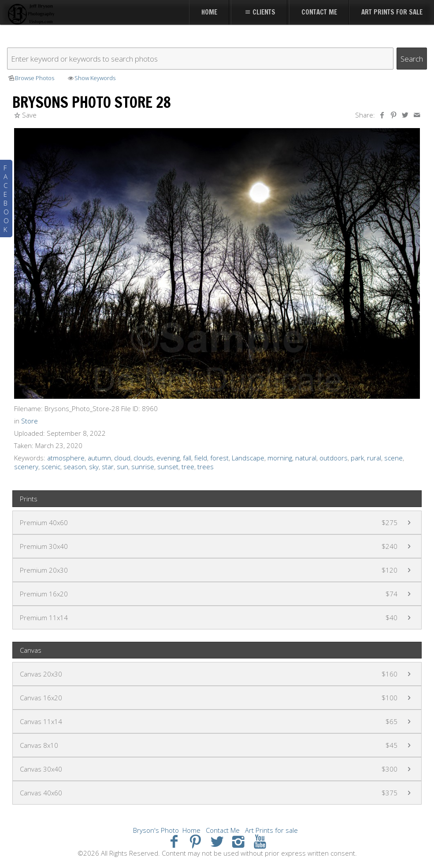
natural (306, 458)
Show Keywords (91, 78)
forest (219, 458)
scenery (26, 467)
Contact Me (223, 830)
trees (206, 467)
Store (30, 421)
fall (187, 458)
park (357, 458)
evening (168, 458)
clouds (143, 458)
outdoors (334, 458)
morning (280, 458)
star (108, 467)
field (201, 458)
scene (393, 458)
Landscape (248, 458)
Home (191, 830)
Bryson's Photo (156, 830)
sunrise (143, 467)
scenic (51, 467)
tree (188, 467)
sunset (168, 467)
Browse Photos (31, 78)
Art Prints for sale (271, 830)
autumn (99, 458)
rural (374, 458)
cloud (122, 458)
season (75, 467)
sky (94, 467)
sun (122, 467)
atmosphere (66, 458)
